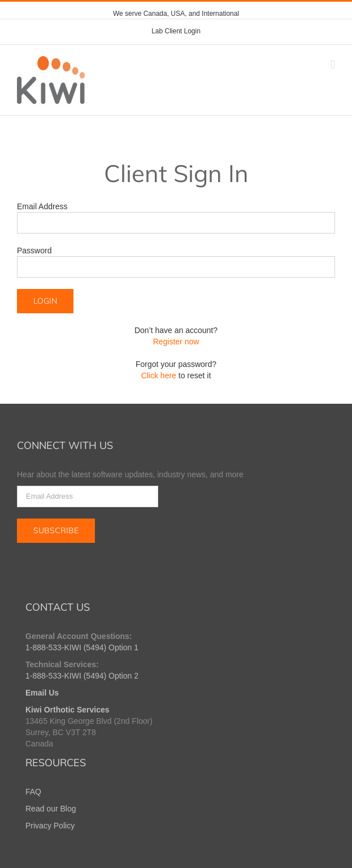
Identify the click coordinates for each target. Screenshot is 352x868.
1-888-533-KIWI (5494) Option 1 (82, 647)
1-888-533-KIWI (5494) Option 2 (82, 676)
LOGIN (45, 301)
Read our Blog (51, 809)
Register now (176, 342)
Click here (159, 375)
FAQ (33, 792)
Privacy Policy (50, 826)
